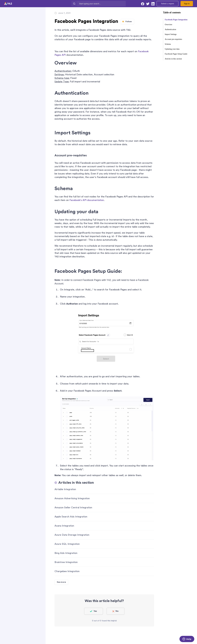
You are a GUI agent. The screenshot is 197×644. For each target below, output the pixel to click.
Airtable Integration (65, 489)
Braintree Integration (66, 562)
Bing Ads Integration (66, 553)
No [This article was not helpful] (117, 611)
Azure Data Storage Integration (72, 535)
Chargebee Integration (67, 571)
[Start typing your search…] (101, 4)
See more (61, 582)
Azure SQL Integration (67, 544)
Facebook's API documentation (87, 200)
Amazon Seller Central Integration (73, 508)
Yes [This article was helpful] (95, 611)
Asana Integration (64, 526)
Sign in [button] (187, 4)
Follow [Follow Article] (129, 22)
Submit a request (167, 4)
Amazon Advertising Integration (72, 498)
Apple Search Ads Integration (71, 517)
